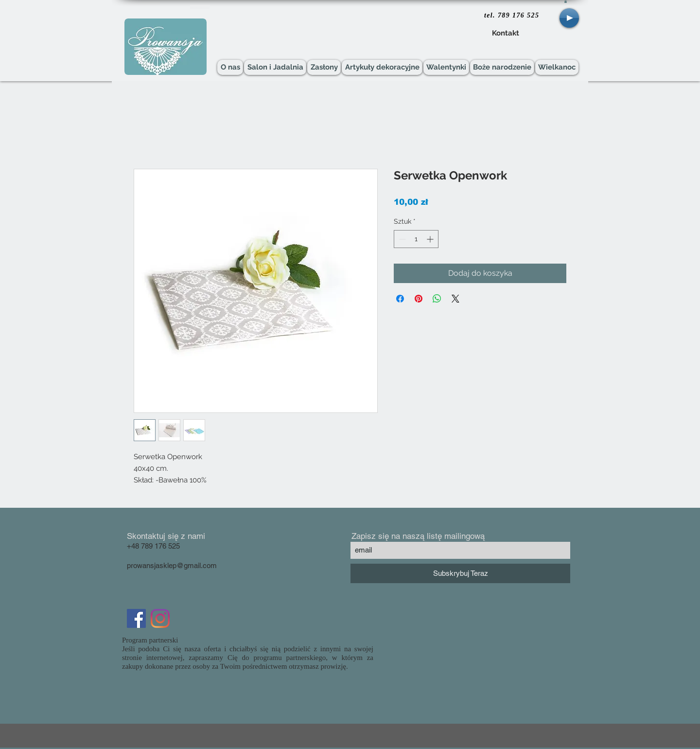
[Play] (569, 18)
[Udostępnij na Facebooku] (400, 299)
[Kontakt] (505, 34)
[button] (566, 1)
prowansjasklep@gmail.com (172, 565)
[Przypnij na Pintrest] (419, 299)
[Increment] (431, 239)
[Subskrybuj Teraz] (460, 573)
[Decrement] (401, 239)
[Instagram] (160, 618)
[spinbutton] (416, 239)
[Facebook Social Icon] (136, 618)
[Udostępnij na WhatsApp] (437, 299)
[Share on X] (455, 299)
